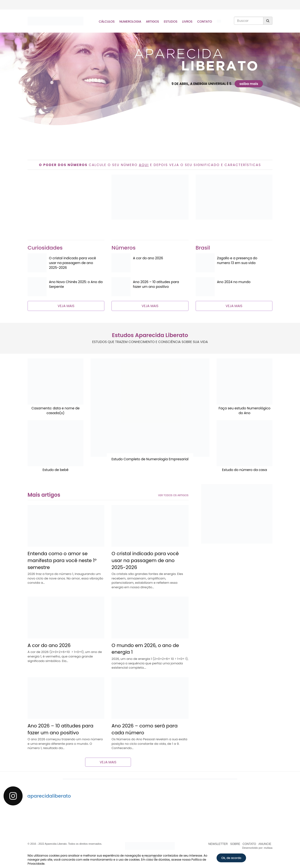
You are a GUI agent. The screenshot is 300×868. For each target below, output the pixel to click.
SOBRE (235, 844)
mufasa (268, 848)
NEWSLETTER (218, 844)
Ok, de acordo (231, 858)
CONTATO (249, 844)
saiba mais (249, 84)
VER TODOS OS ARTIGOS (173, 495)
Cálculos (107, 22)
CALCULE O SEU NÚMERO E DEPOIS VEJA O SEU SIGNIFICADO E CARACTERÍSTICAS (150, 165)
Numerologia (130, 22)
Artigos (152, 22)
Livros (187, 22)
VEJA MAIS (66, 306)
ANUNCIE (265, 844)
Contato (204, 22)
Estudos (171, 22)
